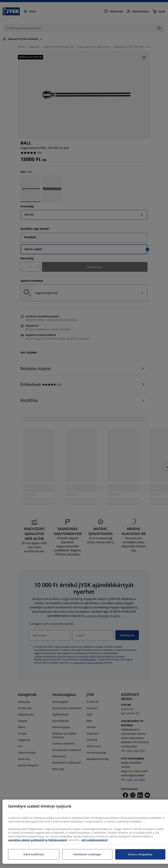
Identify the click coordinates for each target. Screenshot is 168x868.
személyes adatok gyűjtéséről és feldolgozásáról (37, 840)
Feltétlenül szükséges (87, 854)
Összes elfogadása (140, 854)
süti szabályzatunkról (94, 840)
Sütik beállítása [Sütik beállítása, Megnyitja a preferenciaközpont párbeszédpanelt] (34, 854)
